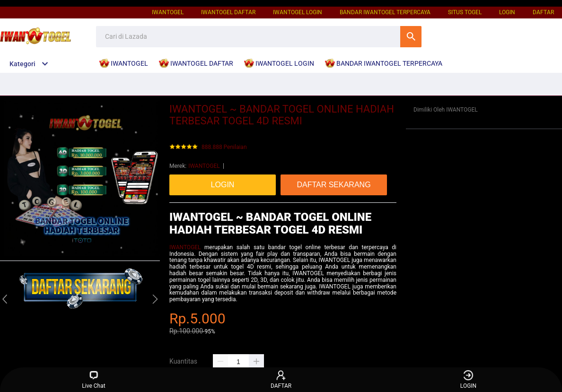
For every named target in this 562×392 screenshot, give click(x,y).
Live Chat (93, 379)
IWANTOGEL (168, 12)
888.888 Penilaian (224, 147)
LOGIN (507, 12)
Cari (411, 37)
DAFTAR (543, 12)
